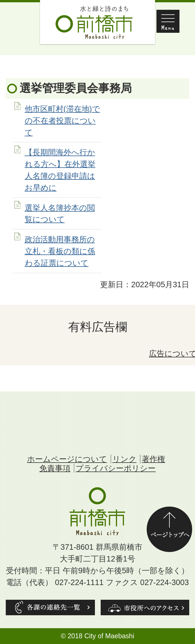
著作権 (153, 459)
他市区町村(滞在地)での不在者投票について (62, 121)
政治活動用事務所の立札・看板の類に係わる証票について (60, 251)
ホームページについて (67, 459)
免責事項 (55, 468)
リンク (125, 459)
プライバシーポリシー (116, 468)
